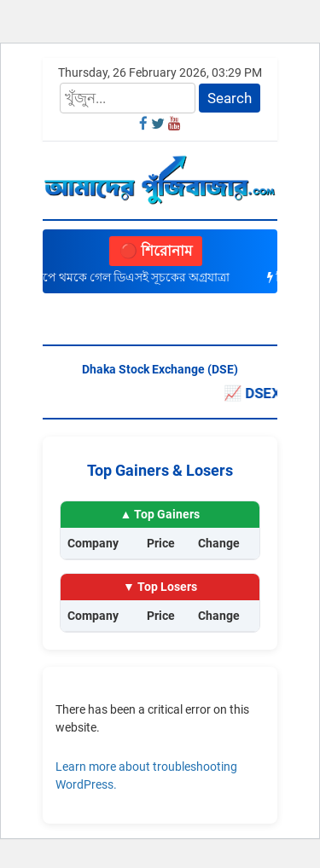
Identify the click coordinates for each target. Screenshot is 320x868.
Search (230, 98)
